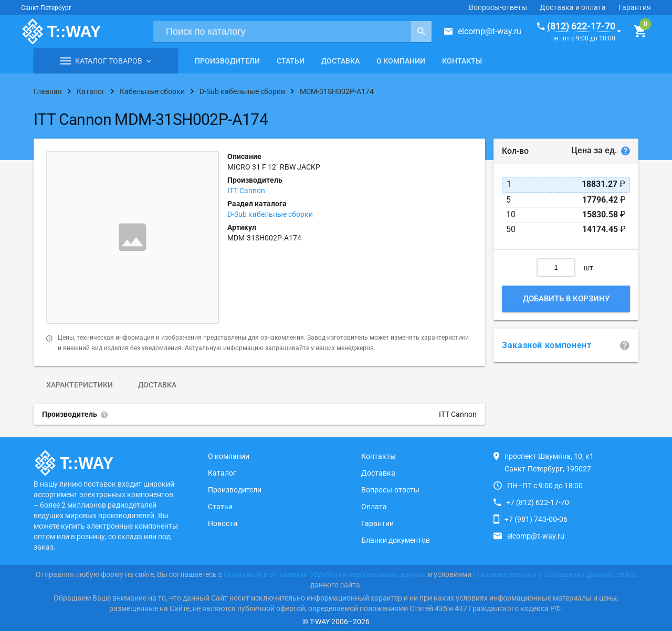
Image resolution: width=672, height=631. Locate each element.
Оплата (374, 507)
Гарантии (377, 523)
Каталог (222, 473)
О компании (401, 61)
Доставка (340, 61)
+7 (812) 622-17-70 (538, 502)
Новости (223, 523)
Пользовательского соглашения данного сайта (555, 574)
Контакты (462, 61)
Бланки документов (396, 540)
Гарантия (635, 7)
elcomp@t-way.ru (490, 31)
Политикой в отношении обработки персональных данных (325, 574)
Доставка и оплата (573, 7)
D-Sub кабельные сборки (270, 214)
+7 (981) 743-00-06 (536, 519)
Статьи (291, 61)
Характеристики (80, 385)
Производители (227, 61)
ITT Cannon (246, 191)
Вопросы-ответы (498, 7)
